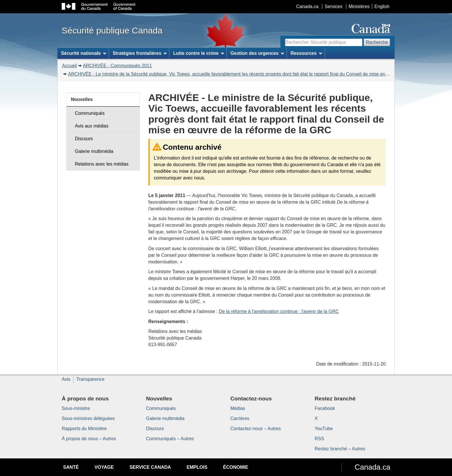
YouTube (324, 429)
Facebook (325, 408)
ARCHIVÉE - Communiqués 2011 (117, 66)
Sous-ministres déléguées (88, 418)
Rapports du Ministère (84, 429)
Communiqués (90, 113)
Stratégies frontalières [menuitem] (140, 53)
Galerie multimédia (94, 151)
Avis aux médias (92, 126)
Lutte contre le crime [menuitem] (199, 53)
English (382, 6)
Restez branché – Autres (340, 449)
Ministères (359, 6)
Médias (238, 408)
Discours (84, 139)
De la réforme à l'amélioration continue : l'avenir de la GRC (279, 311)
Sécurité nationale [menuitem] (84, 53)
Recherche (377, 42)
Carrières (240, 418)
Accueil (69, 66)
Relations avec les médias (102, 164)
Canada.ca (307, 6)
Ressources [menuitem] (306, 53)
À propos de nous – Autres (89, 439)
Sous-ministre (76, 408)
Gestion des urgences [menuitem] (257, 53)
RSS (320, 439)
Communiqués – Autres (170, 439)
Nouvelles (82, 99)
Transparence (90, 379)
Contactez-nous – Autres (256, 429)
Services (333, 6)
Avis (66, 379)
